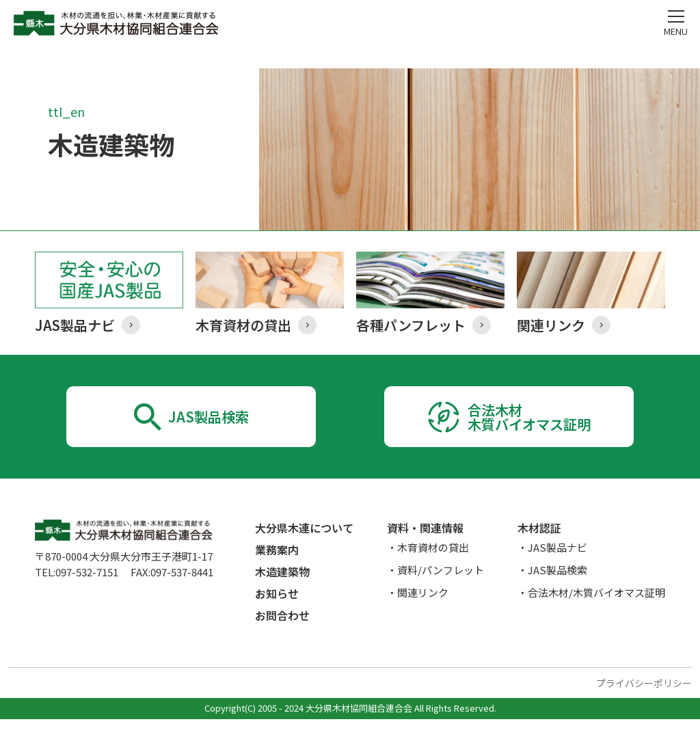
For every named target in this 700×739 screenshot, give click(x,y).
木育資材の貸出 (433, 567)
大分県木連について (304, 548)
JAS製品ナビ (557, 567)
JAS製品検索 (208, 427)
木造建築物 (282, 591)
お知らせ (277, 613)
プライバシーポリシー (644, 703)
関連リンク (423, 612)
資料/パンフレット (441, 590)
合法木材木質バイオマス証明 (529, 426)
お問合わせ (282, 635)
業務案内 (277, 569)
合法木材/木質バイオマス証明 (596, 612)
